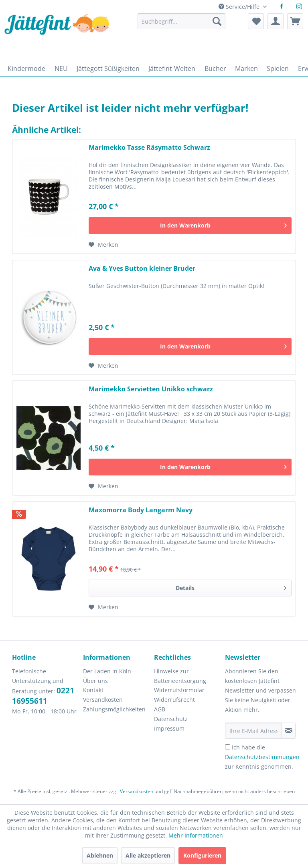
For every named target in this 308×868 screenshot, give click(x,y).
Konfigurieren (202, 855)
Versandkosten (103, 700)
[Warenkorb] (295, 21)
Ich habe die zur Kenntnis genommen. (262, 757)
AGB (160, 709)
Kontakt (93, 690)
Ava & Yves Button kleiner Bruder (142, 269)
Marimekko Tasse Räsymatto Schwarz (149, 148)
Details (231, 587)
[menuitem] (181, 25)
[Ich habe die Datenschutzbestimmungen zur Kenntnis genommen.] (228, 747)
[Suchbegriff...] (181, 21)
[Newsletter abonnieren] (289, 731)
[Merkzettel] (256, 21)
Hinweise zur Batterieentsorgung (180, 676)
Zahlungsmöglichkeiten (114, 709)
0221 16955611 (43, 696)
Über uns (95, 681)
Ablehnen (100, 855)
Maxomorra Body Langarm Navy (141, 510)
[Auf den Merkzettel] (103, 245)
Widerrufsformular (179, 690)
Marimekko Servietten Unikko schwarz (151, 389)
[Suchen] (217, 21)
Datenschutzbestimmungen (262, 757)
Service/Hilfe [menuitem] (240, 7)
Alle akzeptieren (148, 855)
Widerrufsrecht (174, 700)
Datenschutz (171, 719)
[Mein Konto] (276, 21)
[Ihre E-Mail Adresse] (253, 731)
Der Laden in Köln (107, 671)
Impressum (169, 728)
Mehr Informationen (196, 835)
